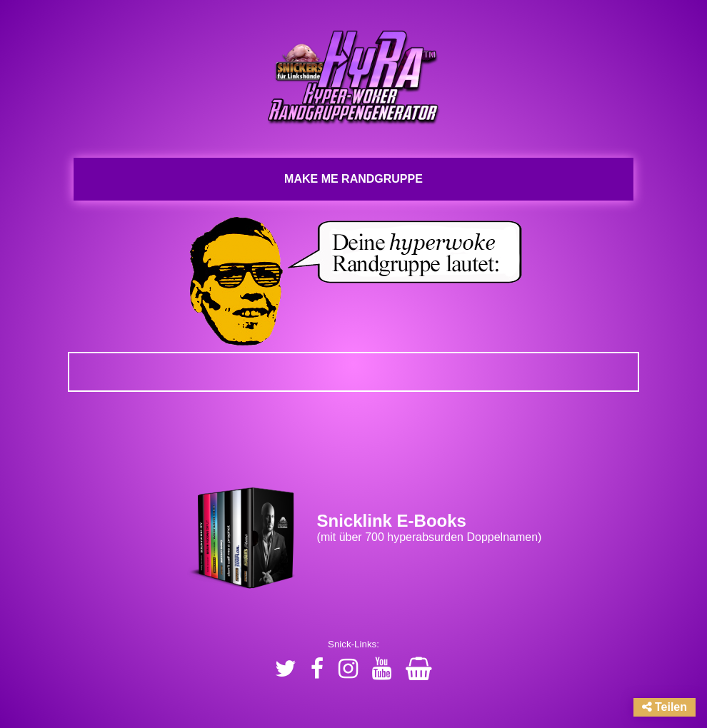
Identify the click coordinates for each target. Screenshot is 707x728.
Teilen (665, 707)
